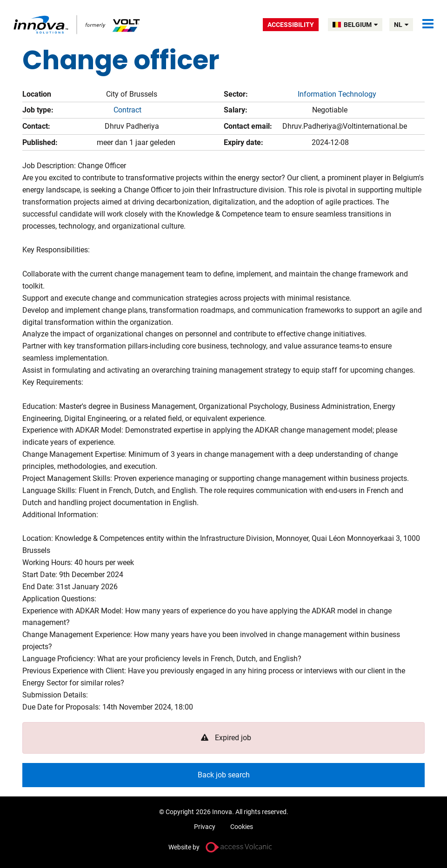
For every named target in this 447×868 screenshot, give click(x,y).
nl (401, 25)
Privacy (205, 827)
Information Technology (337, 94)
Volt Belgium (77, 24)
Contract (127, 110)
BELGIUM (361, 25)
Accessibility (291, 25)
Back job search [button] (224, 775)
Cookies (242, 827)
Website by (184, 847)
